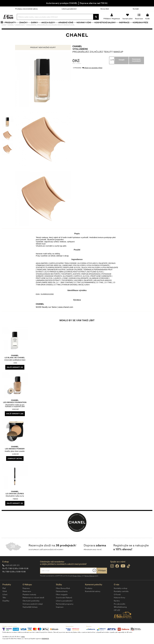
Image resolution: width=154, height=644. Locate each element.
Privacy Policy (77, 584)
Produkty (13, 26)
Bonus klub (105, 9)
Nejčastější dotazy (30, 615)
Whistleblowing (120, 615)
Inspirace (127, 26)
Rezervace (27, 599)
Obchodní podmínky (31, 609)
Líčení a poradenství (69, 9)
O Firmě (117, 602)
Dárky (37, 26)
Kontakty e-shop (121, 596)
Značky (26, 26)
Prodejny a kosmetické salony (26, 9)
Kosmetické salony (108, 26)
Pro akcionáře (120, 612)
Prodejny (89, 596)
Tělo (4, 605)
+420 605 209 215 (12, 573)
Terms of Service (89, 584)
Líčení (5, 602)
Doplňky (6, 609)
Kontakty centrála (121, 599)
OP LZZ (117, 618)
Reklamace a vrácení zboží (33, 605)
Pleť (4, 596)
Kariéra (117, 609)
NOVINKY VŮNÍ (86, 26)
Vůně (5, 599)
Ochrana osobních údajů (33, 612)
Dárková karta (62, 599)
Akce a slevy (51, 26)
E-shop (6, 570)
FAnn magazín (62, 602)
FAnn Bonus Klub (63, 596)
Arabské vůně (68, 26)
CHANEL (77, 54)
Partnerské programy (65, 612)
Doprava (26, 596)
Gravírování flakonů (64, 605)
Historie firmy (120, 605)
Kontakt (136, 9)
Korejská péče (143, 26)
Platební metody (29, 602)
